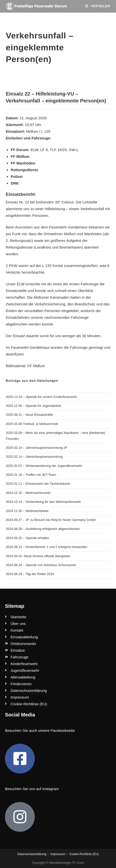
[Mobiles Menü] (98, 6)
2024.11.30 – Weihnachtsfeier (27, 511)
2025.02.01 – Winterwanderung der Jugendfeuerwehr (44, 466)
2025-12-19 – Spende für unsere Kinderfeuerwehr (41, 397)
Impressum (58, 854)
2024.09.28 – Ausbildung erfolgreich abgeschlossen (43, 529)
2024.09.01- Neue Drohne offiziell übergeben (38, 556)
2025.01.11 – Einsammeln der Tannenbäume (38, 484)
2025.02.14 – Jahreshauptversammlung (34, 457)
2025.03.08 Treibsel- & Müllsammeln (32, 424)
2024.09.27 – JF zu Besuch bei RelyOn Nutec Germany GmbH (51, 520)
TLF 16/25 (58, 150)
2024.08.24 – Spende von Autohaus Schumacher (41, 565)
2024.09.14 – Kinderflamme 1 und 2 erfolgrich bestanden (46, 547)
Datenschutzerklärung (32, 854)
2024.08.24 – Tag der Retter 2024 (30, 574)
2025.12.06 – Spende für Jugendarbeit (33, 406)
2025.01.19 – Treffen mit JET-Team (31, 475)
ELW (34, 150)
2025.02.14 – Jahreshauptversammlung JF (36, 448)
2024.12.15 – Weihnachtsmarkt (28, 493)
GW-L (74, 150)
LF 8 (44, 150)
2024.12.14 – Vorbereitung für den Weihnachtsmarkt (43, 502)
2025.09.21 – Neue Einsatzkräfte (29, 415)
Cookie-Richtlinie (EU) (84, 854)
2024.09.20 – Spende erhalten (27, 538)
